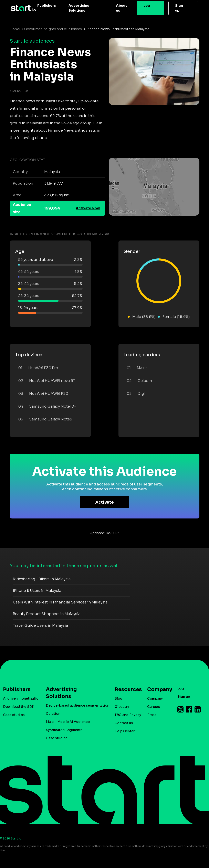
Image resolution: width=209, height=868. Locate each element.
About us (121, 8)
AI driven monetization (22, 699)
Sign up (179, 8)
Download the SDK (19, 707)
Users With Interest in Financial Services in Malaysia (60, 602)
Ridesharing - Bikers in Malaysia (42, 579)
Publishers (47, 6)
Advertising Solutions (79, 8)
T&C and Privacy (128, 715)
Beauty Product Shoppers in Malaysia (47, 614)
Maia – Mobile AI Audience (68, 722)
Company (158, 689)
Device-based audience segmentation (78, 705)
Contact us (124, 723)
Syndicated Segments (64, 730)
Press (152, 715)
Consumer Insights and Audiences (53, 29)
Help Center (125, 731)
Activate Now (88, 208)
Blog (118, 699)
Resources (126, 689)
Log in (147, 8)
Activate (104, 502)
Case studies (14, 715)
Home (15, 29)
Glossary (122, 707)
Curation (53, 714)
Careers (154, 707)
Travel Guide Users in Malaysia (40, 625)
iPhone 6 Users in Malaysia (37, 591)
